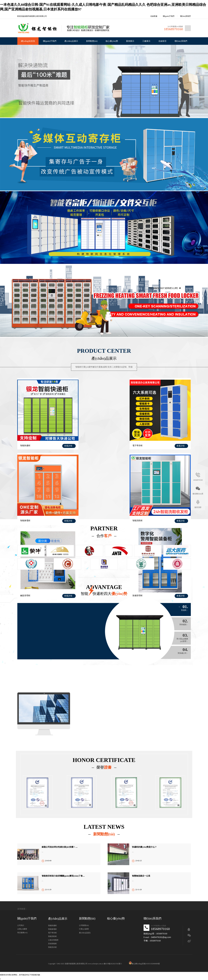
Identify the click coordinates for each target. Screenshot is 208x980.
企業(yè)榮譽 (22, 929)
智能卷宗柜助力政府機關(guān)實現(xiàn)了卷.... (63, 876)
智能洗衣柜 (52, 947)
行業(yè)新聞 (84, 929)
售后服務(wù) (22, 933)
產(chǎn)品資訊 (85, 933)
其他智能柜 (52, 944)
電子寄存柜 (84, 439)
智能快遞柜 (25, 439)
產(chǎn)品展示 (71, 41)
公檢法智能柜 (53, 940)
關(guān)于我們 (169, 16)
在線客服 (152, 16)
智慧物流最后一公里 (141, 876)
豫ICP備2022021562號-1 (113, 964)
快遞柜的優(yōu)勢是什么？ (144, 847)
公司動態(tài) (84, 925)
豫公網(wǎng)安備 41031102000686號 (144, 964)
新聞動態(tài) (92, 41)
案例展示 (130, 41)
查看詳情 (63, 439)
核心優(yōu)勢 (112, 41)
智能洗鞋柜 (25, 508)
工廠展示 (146, 41)
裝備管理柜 (144, 508)
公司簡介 (21, 925)
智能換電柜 (144, 439)
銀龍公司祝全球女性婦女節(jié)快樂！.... (60, 847)
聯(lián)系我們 (185, 16)
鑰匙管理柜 (84, 508)
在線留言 (162, 41)
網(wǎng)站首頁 (28, 41)
